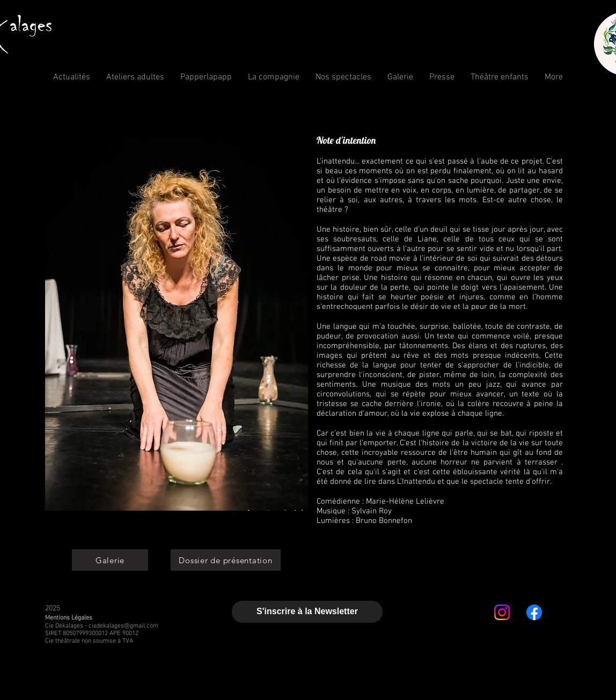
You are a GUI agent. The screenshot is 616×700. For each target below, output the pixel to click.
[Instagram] (502, 612)
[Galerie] (110, 560)
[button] (274, 78)
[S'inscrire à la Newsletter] (307, 612)
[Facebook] (534, 612)
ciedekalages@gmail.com (123, 626)
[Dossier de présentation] (226, 560)
